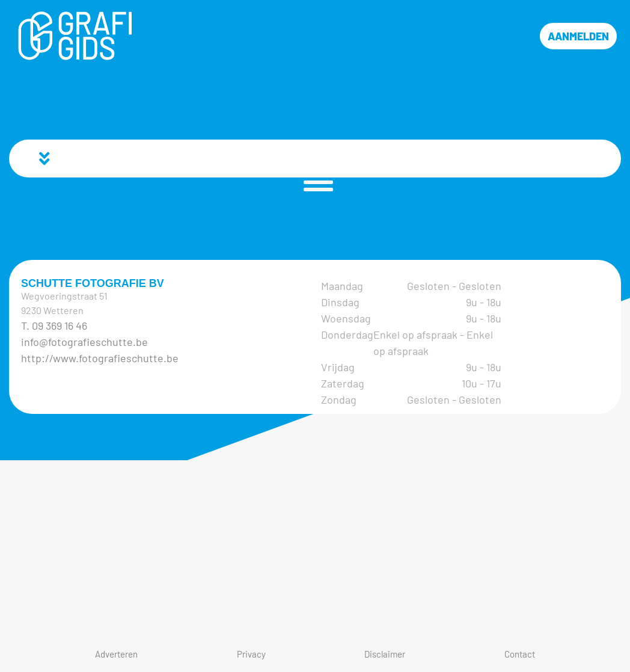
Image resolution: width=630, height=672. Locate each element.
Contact (520, 654)
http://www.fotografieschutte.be (100, 358)
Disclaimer (385, 654)
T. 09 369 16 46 (54, 325)
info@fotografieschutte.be (84, 342)
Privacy (251, 654)
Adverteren (116, 654)
